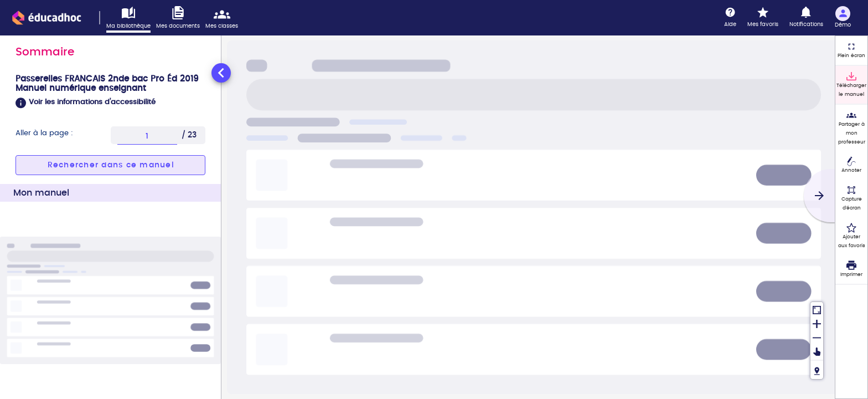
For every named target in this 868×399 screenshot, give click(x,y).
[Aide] (730, 18)
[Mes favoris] (763, 18)
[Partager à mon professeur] (851, 128)
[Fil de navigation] (817, 369)
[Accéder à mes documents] (181, 18)
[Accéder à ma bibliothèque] (131, 19)
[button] (110, 103)
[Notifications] (806, 18)
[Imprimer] (851, 269)
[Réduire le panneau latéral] (221, 73)
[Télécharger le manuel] (851, 85)
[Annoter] (851, 166)
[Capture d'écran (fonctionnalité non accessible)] (851, 198)
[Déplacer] (817, 352)
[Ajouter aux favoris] (851, 236)
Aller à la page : (44, 133)
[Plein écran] (851, 50)
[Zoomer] (817, 323)
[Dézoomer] (817, 337)
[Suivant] (819, 196)
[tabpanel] (110, 230)
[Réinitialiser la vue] (817, 309)
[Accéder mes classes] (224, 18)
